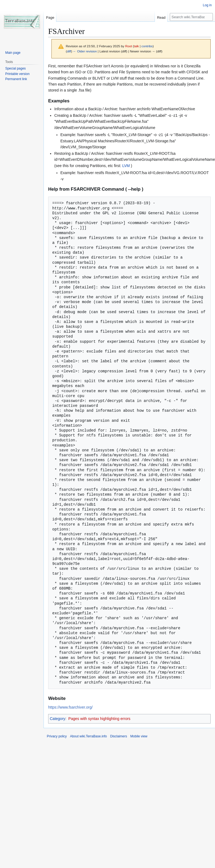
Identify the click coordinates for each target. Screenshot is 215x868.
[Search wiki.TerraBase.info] (191, 17)
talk (136, 46)
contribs (147, 46)
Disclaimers (119, 736)
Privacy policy (57, 736)
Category (58, 719)
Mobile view (139, 736)
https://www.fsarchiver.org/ (70, 707)
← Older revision (85, 51)
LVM (126, 166)
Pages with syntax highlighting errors (99, 719)
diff (69, 51)
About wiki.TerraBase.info (88, 736)
